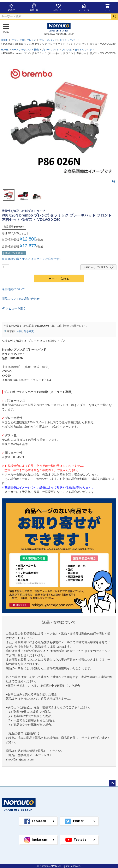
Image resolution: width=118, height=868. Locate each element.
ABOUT (11, 7)
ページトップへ (112, 783)
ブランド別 (18, 40)
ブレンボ (31, 40)
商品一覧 (34, 7)
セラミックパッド (70, 40)
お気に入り (58, 7)
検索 (115, 17)
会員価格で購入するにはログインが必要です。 (32, 259)
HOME (5, 40)
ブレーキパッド (48, 40)
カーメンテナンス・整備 (25, 50)
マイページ (84, 7)
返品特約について (13, 289)
